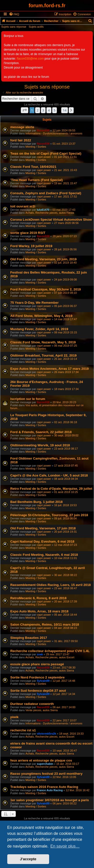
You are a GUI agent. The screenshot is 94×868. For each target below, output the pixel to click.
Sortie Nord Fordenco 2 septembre (37, 677)
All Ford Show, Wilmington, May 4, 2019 (41, 316)
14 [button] (65, 110)
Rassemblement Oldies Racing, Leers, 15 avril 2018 (51, 585)
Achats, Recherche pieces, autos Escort (50, 657)
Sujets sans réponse (14, 27)
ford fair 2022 (21, 140)
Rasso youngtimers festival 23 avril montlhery (46, 774)
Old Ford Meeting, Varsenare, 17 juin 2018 (43, 528)
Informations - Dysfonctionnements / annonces (54, 133)
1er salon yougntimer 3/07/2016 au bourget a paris (50, 800)
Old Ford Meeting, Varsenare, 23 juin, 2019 (43, 259)
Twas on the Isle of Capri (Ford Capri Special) (46, 153)
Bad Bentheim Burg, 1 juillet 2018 (36, 502)
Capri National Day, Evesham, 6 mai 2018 (42, 541)
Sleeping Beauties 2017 (29, 638)
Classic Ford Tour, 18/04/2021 (33, 167)
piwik (14, 717)
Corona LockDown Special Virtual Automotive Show (51, 220)
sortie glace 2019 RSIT (28, 233)
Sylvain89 (43, 681)
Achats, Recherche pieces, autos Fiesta (50, 213)
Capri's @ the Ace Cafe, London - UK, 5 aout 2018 (49, 475)
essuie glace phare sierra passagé (37, 664)
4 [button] (49, 110)
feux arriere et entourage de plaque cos (41, 760)
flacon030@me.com (30, 59)
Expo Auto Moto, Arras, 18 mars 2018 (39, 611)
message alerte (22, 127)
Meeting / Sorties (36, 147)
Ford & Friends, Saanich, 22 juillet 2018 (41, 432)
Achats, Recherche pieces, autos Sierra (50, 671)
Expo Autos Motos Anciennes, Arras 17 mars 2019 (50, 369)
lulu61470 (43, 210)
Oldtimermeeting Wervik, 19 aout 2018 (40, 445)
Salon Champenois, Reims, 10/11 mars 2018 (45, 625)
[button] (25, 110)
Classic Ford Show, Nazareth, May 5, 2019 (43, 342)
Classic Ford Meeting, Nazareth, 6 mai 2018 (44, 555)
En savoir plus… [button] (65, 846)
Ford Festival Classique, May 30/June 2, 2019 (45, 289)
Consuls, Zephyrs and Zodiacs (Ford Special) (46, 193)
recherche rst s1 (23, 730)
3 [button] (43, 110)
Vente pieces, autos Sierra (42, 710)
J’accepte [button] (28, 859)
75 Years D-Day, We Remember (34, 303)
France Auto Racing (50, 790)
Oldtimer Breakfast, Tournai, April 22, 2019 (43, 355)
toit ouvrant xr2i (23, 206)
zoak (40, 654)
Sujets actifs (36, 27)
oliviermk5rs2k (46, 734)
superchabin (45, 764)
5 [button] (55, 110)
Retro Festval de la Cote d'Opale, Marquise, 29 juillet (51, 489)
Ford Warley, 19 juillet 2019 (31, 246)
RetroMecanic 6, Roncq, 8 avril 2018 (38, 598)
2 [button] (37, 110)
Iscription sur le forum (28, 399)
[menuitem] (14, 14)
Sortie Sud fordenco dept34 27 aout (38, 691)
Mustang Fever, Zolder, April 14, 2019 (39, 329)
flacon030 (43, 130)
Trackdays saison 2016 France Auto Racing (44, 787)
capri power (44, 157)
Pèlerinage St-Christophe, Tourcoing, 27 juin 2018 (49, 515)
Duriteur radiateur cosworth (32, 704)
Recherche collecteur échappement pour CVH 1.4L (50, 651)
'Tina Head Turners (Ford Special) (36, 180)
